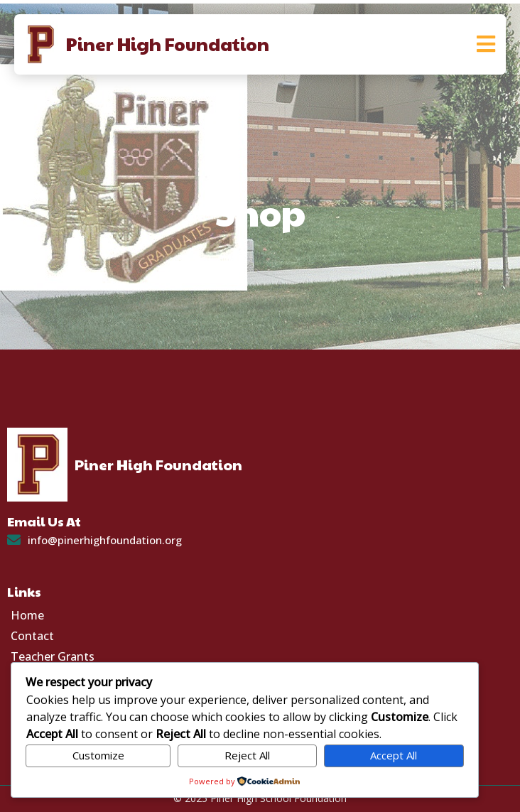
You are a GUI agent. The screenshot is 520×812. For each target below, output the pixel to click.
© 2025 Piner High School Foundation (260, 798)
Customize (98, 755)
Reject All (247, 755)
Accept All (394, 755)
